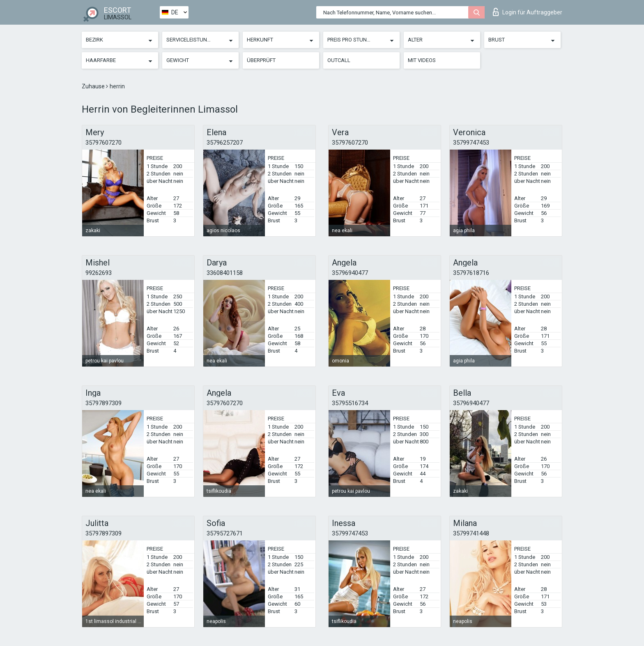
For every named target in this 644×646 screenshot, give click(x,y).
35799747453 (471, 143)
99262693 (99, 273)
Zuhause (94, 86)
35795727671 (225, 533)
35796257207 (225, 143)
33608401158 (225, 273)
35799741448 (471, 533)
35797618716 (471, 273)
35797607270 (103, 143)
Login (528, 12)
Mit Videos (422, 60)
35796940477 (350, 273)
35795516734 (350, 403)
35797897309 (103, 403)
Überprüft (261, 60)
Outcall (339, 60)
